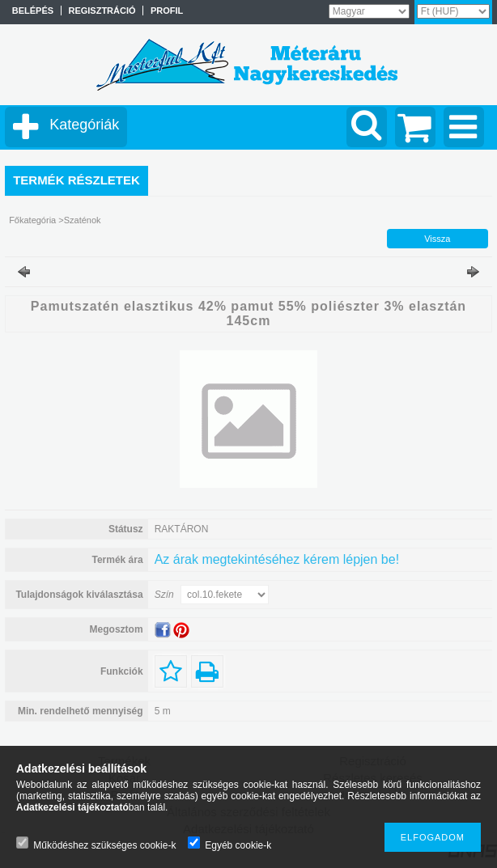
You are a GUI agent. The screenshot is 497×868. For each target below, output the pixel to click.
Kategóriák (84, 125)
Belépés (33, 11)
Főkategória (32, 220)
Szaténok (83, 220)
